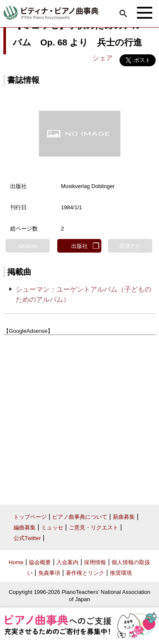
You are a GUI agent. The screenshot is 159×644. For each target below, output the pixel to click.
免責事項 (49, 573)
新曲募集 (124, 517)
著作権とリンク (85, 573)
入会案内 (67, 562)
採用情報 (95, 562)
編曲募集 (25, 527)
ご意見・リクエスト (93, 527)
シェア (103, 58)
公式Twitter (27, 538)
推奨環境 (121, 573)
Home (16, 562)
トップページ (30, 517)
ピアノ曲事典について (80, 517)
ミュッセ (52, 527)
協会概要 (40, 562)
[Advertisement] (79, 417)
